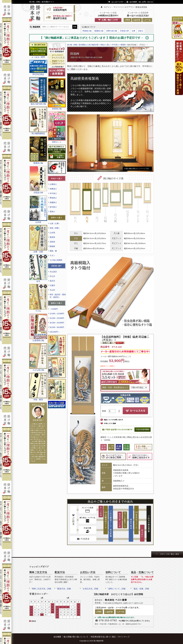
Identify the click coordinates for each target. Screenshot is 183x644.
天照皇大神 (124, 31)
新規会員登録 (141, 7)
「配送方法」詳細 (63, 589)
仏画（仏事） (55, 223)
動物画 (52, 246)
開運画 (123, 45)
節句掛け (53, 207)
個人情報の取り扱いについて (76, 637)
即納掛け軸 (87, 31)
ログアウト (129, 7)
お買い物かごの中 (110, 20)
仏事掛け (53, 184)
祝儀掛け (53, 202)
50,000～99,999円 (57, 327)
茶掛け (52, 212)
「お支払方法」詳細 (90, 589)
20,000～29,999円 (57, 318)
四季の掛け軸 (112, 31)
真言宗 (52, 281)
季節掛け (53, 198)
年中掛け (53, 193)
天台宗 (52, 290)
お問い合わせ (147, 2)
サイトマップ (124, 637)
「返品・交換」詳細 (140, 589)
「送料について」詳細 (116, 589)
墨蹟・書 (53, 251)
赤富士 (141, 31)
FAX (128, 20)
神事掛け (53, 189)
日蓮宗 (52, 285)
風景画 (52, 237)
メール (148, 20)
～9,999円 (54, 309)
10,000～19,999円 (57, 314)
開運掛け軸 (99, 31)
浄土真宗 (53, 272)
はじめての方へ (118, 2)
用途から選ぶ (105, 45)
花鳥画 (52, 242)
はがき (137, 20)
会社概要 (133, 2)
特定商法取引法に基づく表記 (103, 637)
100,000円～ (55, 332)
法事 (133, 31)
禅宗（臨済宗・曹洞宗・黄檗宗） (58, 296)
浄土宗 (52, 276)
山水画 (52, 233)
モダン (52, 255)
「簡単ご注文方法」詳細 (41, 589)
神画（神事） (55, 228)
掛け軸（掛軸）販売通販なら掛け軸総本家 (83, 45)
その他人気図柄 (56, 260)
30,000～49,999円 (57, 323)
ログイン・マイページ (113, 7)
